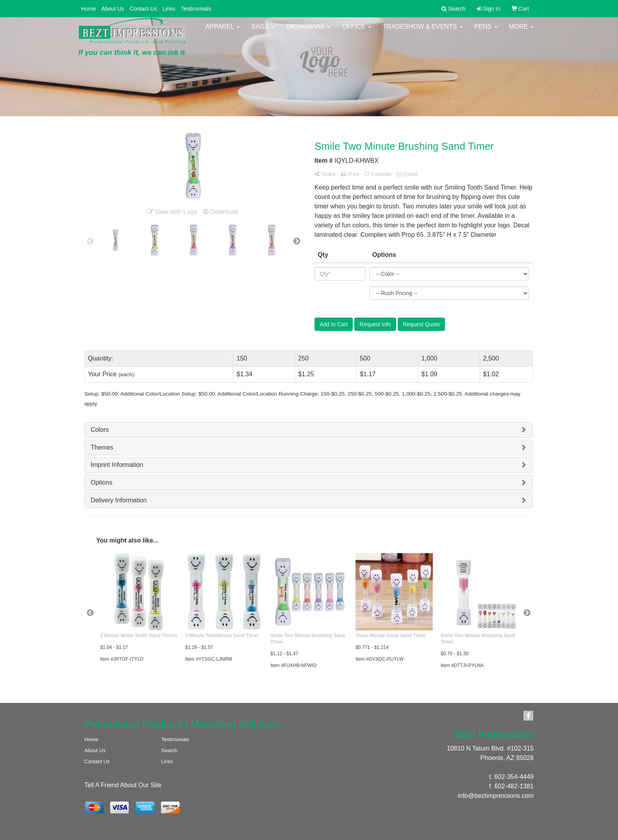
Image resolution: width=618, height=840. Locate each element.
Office (356, 31)
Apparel (222, 31)
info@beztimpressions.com (496, 796)
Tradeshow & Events (423, 31)
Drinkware (309, 31)
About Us (113, 9)
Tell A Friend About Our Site (123, 785)
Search (169, 750)
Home (88, 9)
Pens (486, 31)
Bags (263, 31)
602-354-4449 (514, 777)
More (521, 31)
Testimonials (196, 9)
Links (169, 9)
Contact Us (143, 9)
